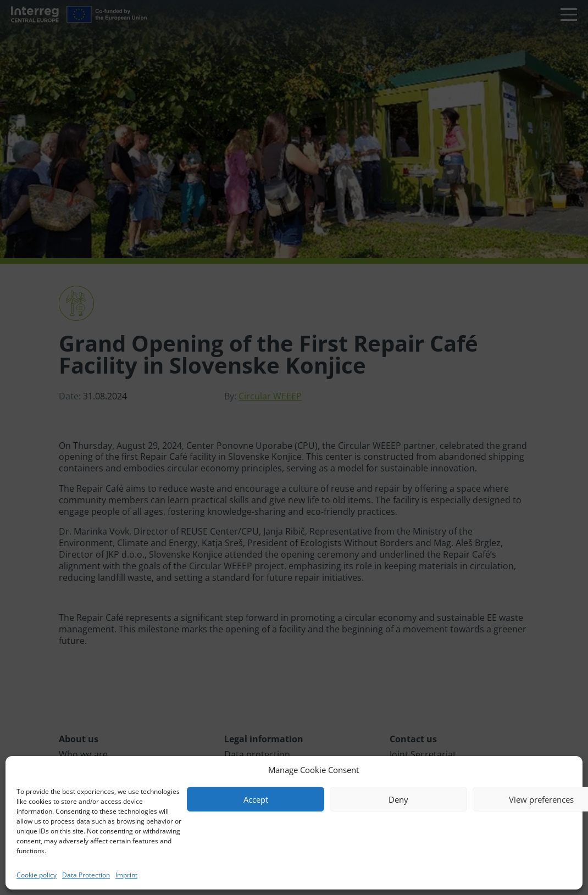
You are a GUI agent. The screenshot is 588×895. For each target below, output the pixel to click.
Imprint (126, 875)
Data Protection (86, 875)
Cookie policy (37, 875)
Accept (256, 799)
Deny (398, 799)
